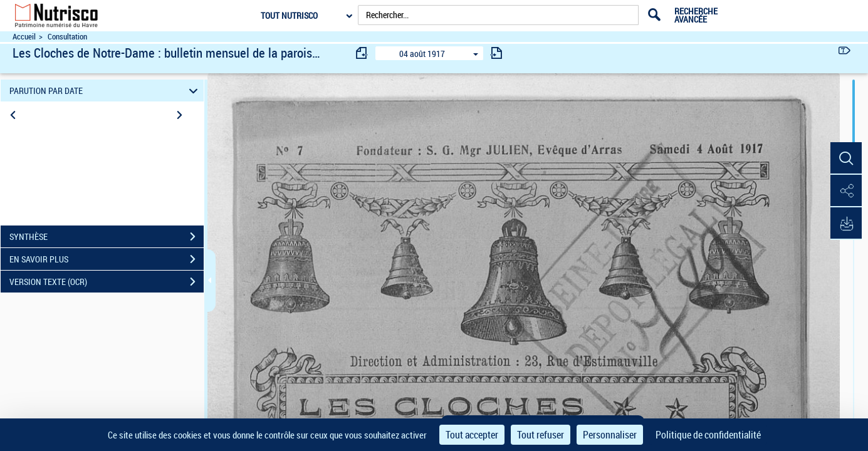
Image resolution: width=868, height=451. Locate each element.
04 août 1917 (422, 54)
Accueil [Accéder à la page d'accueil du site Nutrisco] (24, 37)
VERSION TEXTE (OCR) (107, 282)
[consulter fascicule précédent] (362, 53)
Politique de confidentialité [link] (708, 435)
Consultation (67, 37)
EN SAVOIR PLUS (107, 259)
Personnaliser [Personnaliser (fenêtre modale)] (610, 435)
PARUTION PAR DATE (106, 91)
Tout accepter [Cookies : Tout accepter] (472, 435)
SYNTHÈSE (107, 237)
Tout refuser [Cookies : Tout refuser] (541, 435)
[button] (846, 158)
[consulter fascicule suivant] (496, 53)
